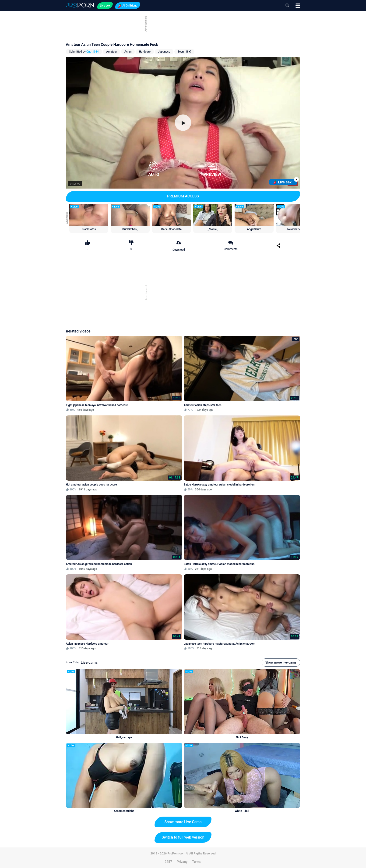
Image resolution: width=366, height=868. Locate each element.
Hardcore (145, 52)
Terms (197, 862)
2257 (168, 862)
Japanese (164, 52)
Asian (128, 52)
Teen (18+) (184, 52)
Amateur (112, 52)
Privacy (182, 862)
